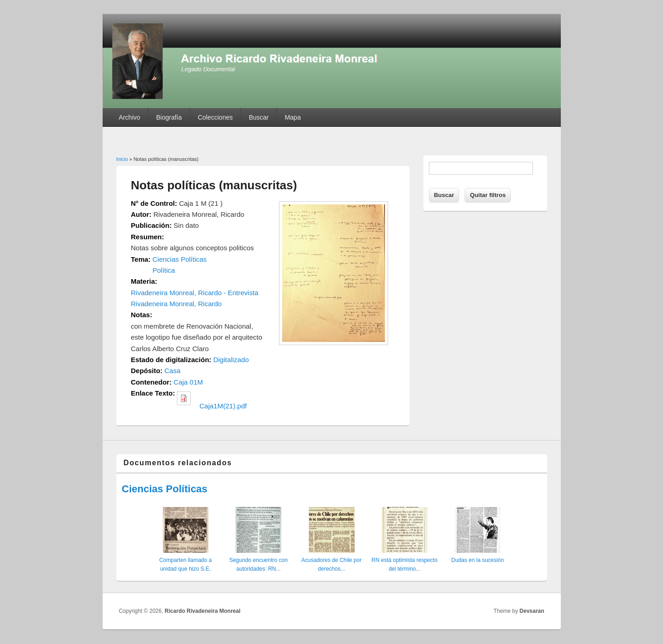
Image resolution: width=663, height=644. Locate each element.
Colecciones (215, 117)
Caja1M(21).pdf (223, 406)
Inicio (122, 159)
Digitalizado (231, 360)
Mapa (293, 117)
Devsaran (532, 611)
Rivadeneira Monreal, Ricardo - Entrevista (195, 293)
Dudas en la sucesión (478, 560)
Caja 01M (188, 382)
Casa (173, 371)
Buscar (259, 117)
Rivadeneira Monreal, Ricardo (176, 304)
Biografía (169, 117)
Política (164, 270)
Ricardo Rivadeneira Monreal (202, 611)
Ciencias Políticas (180, 259)
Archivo (129, 117)
